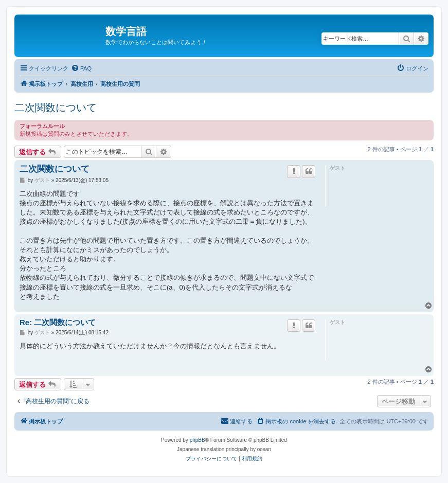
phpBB (198, 440)
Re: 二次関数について (58, 322)
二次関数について (56, 108)
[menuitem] (81, 68)
